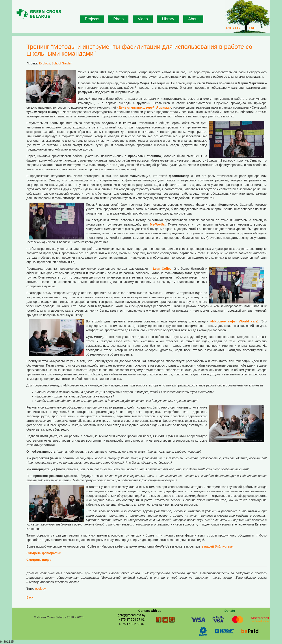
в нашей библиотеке (217, 546)
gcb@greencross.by (132, 615)
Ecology (44, 63)
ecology (40, 589)
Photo (118, 19)
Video (143, 19)
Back (30, 597)
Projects (92, 19)
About (193, 19)
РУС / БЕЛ (234, 28)
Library (168, 19)
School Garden (62, 63)
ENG (252, 28)
